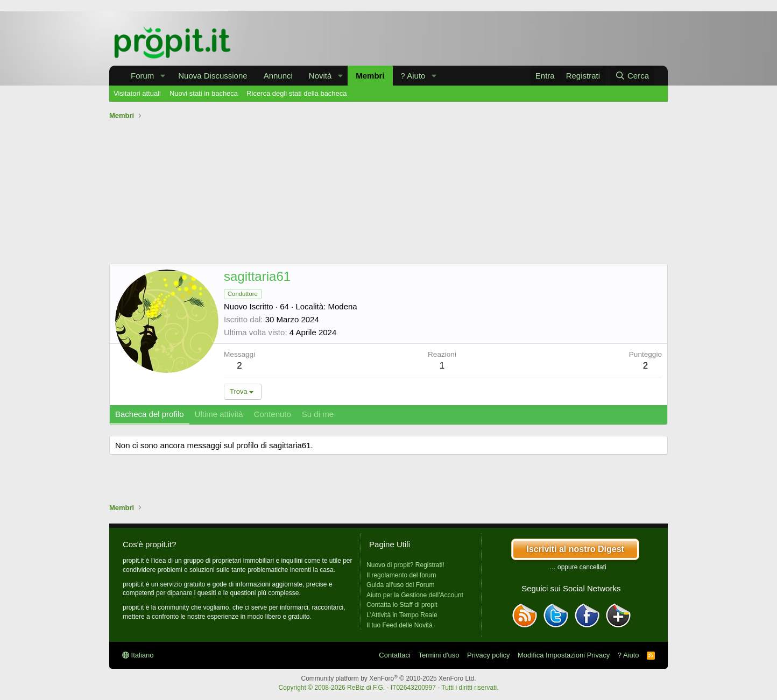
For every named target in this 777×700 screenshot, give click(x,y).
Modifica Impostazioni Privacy (564, 655)
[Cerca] (632, 76)
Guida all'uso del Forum (400, 585)
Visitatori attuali (137, 93)
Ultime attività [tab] (219, 414)
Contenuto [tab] (273, 414)
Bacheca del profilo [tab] (150, 414)
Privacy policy (488, 655)
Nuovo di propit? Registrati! (405, 565)
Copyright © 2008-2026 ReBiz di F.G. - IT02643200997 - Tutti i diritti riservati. (388, 688)
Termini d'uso (439, 655)
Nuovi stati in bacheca (204, 93)
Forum (142, 76)
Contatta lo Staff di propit (402, 605)
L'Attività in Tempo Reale (402, 615)
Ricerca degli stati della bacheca (296, 93)
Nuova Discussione (213, 76)
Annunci (278, 76)
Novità (320, 76)
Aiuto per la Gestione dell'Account (415, 595)
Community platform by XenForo (389, 678)
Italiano (138, 655)
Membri (370, 76)
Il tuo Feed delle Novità (400, 625)
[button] (163, 76)
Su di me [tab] (318, 414)
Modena (342, 306)
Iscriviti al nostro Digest (575, 549)
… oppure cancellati (578, 567)
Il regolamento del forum (401, 575)
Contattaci (395, 655)
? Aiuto (413, 76)
